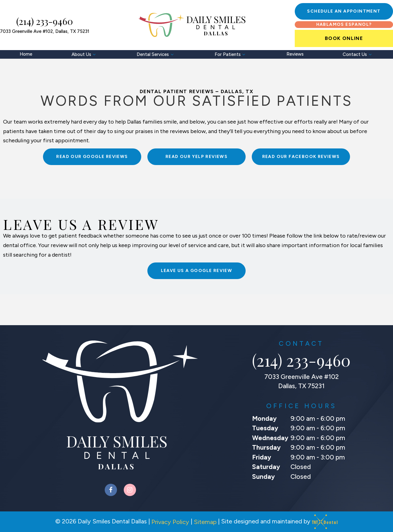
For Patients (231, 54)
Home (26, 54)
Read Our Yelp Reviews (196, 157)
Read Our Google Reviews (92, 157)
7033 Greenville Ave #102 (45, 32)
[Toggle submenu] (94, 54)
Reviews (295, 54)
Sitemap (205, 522)
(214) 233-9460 (45, 21)
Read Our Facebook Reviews (301, 157)
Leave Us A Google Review (197, 271)
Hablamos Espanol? (344, 24)
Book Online (344, 38)
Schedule (344, 11)
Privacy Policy (170, 522)
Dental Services (156, 54)
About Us (85, 54)
